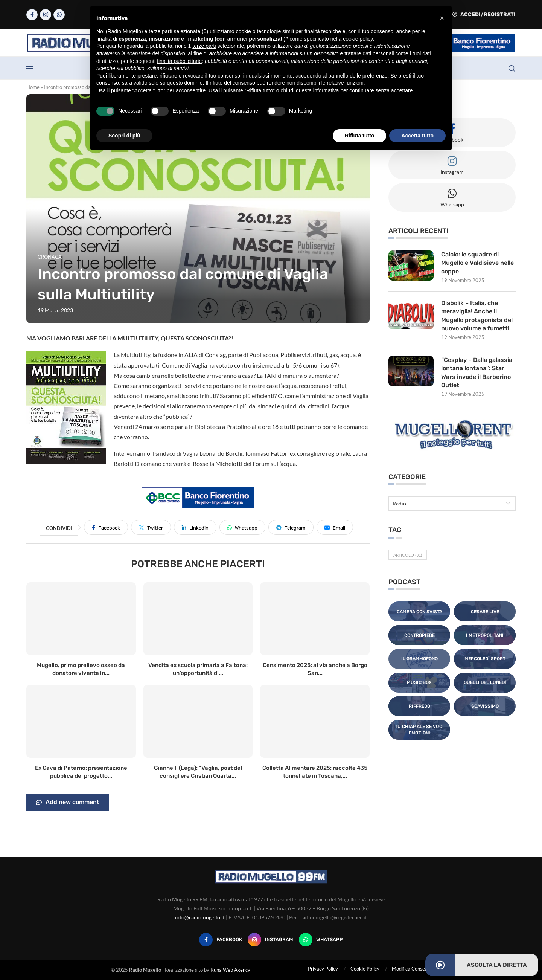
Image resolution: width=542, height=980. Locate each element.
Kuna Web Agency (230, 970)
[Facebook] (32, 15)
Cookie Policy (365, 969)
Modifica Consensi (411, 969)
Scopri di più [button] (124, 136)
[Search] (512, 69)
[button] (442, 18)
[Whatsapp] (59, 15)
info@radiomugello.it (200, 917)
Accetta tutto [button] (417, 136)
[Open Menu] (30, 68)
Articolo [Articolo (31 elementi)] (408, 555)
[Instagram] (46, 15)
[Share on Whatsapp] (242, 527)
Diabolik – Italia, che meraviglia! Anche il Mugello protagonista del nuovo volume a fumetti (477, 316)
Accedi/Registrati (484, 15)
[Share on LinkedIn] (195, 527)
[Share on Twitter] (151, 527)
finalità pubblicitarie (179, 61)
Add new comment (68, 803)
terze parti (204, 46)
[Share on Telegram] (291, 527)
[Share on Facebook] (106, 527)
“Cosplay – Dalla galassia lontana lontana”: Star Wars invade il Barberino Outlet (477, 372)
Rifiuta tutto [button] (360, 136)
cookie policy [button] (358, 39)
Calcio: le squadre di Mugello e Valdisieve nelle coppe (477, 263)
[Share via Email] (335, 527)
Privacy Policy (323, 969)
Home (33, 87)
